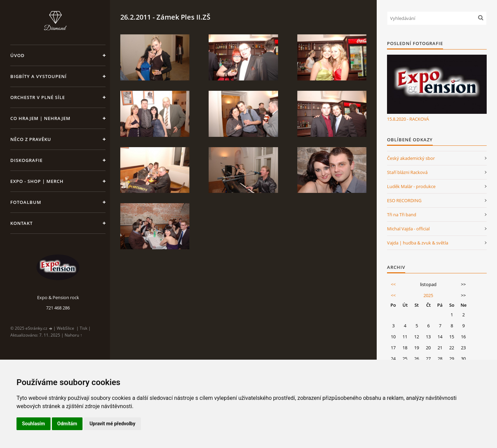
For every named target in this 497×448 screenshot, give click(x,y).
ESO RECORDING (404, 200)
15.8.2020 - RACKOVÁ (408, 119)
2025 (428, 295)
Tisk (84, 328)
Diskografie (26, 160)
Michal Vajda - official (408, 229)
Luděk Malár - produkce (411, 186)
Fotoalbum (26, 202)
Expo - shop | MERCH (37, 181)
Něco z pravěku (31, 139)
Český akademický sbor (411, 158)
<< (393, 284)
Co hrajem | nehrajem (40, 118)
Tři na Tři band (402, 215)
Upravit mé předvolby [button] (112, 424)
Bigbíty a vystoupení (38, 76)
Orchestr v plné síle (38, 97)
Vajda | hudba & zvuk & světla (418, 243)
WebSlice (65, 328)
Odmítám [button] (67, 424)
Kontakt (21, 223)
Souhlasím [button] (34, 424)
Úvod (18, 55)
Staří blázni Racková (407, 172)
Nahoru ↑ (73, 335)
